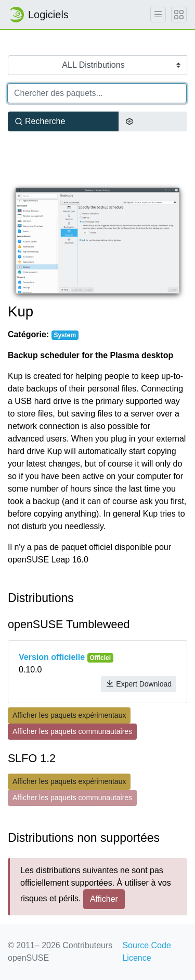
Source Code (146, 945)
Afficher (104, 899)
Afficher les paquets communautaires (72, 731)
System (65, 335)
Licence (136, 958)
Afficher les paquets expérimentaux (69, 715)
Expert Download (139, 684)
